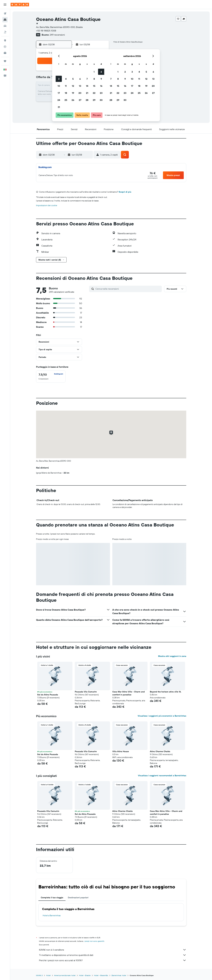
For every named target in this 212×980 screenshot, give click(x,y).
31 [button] (59, 107)
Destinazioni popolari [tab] (78, 898)
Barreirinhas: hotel (119, 975)
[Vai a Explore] (5, 40)
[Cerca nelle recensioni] (128, 289)
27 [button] (80, 100)
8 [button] (94, 79)
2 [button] (101, 72)
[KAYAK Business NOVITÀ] (5, 53)
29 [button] (94, 100)
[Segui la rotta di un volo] (5, 47)
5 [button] (73, 79)
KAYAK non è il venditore (113, 950)
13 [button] (80, 86)
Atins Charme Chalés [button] (160, 751)
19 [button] (73, 93)
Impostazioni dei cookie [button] (47, 205)
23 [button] (101, 93)
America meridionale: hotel (65, 975)
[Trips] (5, 61)
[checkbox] (51, 377)
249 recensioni (57, 35)
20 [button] (80, 93)
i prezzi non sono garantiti (94, 941)
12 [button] (73, 86)
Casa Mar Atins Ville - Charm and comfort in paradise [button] (129, 693)
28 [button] (87, 100)
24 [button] (59, 100)
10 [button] (59, 86)
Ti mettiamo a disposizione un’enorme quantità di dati (113, 955)
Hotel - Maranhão (101, 975)
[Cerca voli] (5, 14)
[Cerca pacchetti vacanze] (5, 32)
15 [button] (94, 86)
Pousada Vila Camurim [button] (86, 692)
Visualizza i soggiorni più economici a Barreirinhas (162, 716)
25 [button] (66, 100)
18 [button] (66, 93)
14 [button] (87, 86)
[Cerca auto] (5, 26)
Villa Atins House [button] (121, 751)
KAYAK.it (39, 975)
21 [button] (87, 93)
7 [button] (87, 79)
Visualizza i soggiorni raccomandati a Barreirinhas (162, 776)
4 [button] (66, 79)
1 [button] (94, 72)
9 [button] (101, 79)
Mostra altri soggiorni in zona (172, 656)
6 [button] (80, 79)
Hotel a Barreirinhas (52, 915)
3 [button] (59, 79)
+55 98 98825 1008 (46, 31)
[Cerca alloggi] (5, 20)
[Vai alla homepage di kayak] (20, 5)
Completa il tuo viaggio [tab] (52, 898)
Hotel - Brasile (85, 975)
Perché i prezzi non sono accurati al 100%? (113, 960)
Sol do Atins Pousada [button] (48, 695)
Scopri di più (125, 192)
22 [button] (94, 93)
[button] (5, 5)
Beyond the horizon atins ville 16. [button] (166, 692)
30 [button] (101, 100)
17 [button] (59, 93)
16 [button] (101, 86)
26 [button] (73, 100)
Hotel (48, 975)
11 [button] (66, 86)
